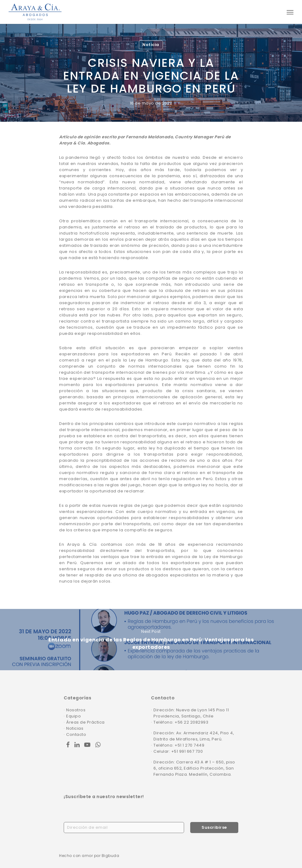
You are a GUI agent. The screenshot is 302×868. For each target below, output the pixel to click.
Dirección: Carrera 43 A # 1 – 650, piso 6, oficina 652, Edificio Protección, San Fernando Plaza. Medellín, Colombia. (194, 768)
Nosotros (76, 710)
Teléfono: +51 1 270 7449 (179, 745)
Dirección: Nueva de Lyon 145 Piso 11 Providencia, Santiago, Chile (191, 713)
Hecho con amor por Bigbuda (89, 856)
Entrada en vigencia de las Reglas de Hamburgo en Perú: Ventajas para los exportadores (151, 640)
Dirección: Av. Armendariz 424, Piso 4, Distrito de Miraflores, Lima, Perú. (194, 736)
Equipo (74, 716)
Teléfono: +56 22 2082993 (181, 722)
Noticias (75, 728)
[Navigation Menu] (290, 12)
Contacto (76, 734)
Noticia (151, 45)
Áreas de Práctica (85, 722)
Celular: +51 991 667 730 (178, 751)
